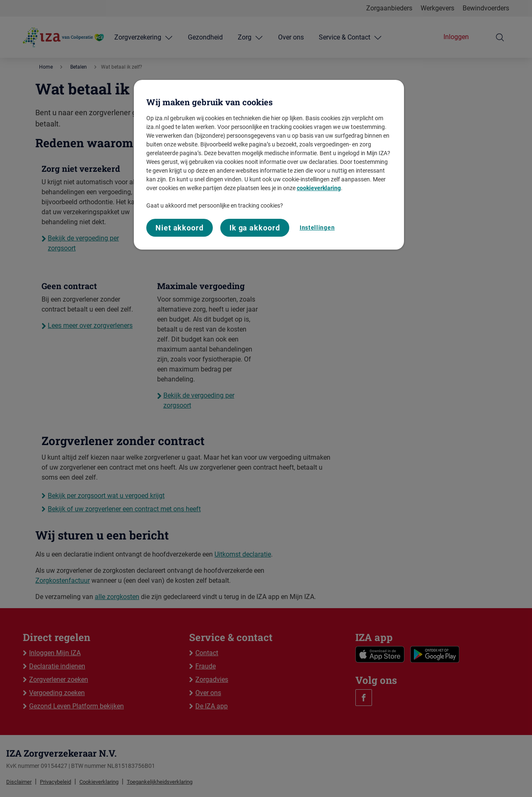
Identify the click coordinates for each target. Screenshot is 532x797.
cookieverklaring (319, 188)
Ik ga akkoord (255, 228)
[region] (269, 165)
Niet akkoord (180, 228)
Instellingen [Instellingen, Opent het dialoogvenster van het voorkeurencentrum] (317, 228)
